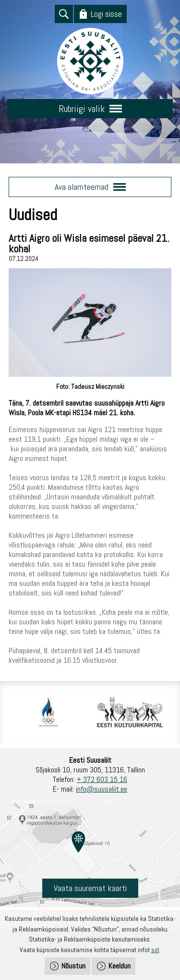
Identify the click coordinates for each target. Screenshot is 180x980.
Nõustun (73, 966)
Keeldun (120, 966)
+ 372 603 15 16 (102, 779)
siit (155, 950)
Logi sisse (106, 14)
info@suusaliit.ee (102, 789)
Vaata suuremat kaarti (90, 888)
